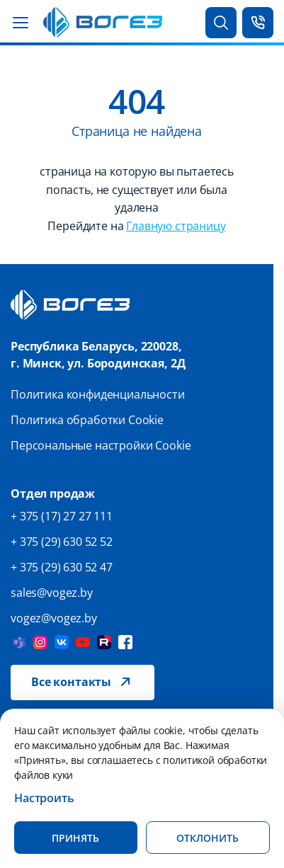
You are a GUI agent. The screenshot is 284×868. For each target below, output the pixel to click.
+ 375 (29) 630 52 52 (62, 542)
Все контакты (71, 682)
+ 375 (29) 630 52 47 (62, 567)
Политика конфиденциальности (98, 394)
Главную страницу (176, 226)
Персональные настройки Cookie (101, 445)
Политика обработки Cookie (87, 420)
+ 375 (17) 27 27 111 (62, 516)
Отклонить (208, 838)
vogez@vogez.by (54, 618)
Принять (75, 838)
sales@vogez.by (52, 593)
